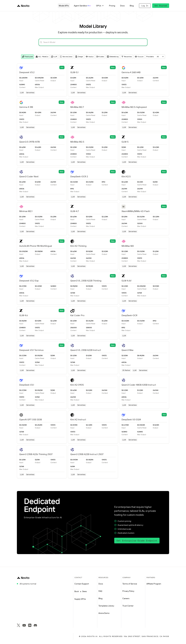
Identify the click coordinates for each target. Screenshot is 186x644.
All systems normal (28, 584)
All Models (42, 57)
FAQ (100, 591)
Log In (145, 6)
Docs (122, 6)
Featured (27, 57)
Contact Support (82, 584)
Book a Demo (81, 591)
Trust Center (128, 606)
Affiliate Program (154, 584)
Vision (139, 57)
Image (79, 57)
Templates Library (106, 606)
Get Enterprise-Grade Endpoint (137, 541)
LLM (54, 57)
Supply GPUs (80, 599)
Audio (90, 57)
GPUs (100, 6)
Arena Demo (104, 613)
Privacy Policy (128, 591)
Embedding (113, 57)
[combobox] (155, 57)
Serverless (66, 57)
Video (100, 57)
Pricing (112, 6)
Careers (126, 598)
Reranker (127, 57)
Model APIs (64, 6)
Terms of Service (130, 584)
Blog (132, 6)
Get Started (161, 6)
